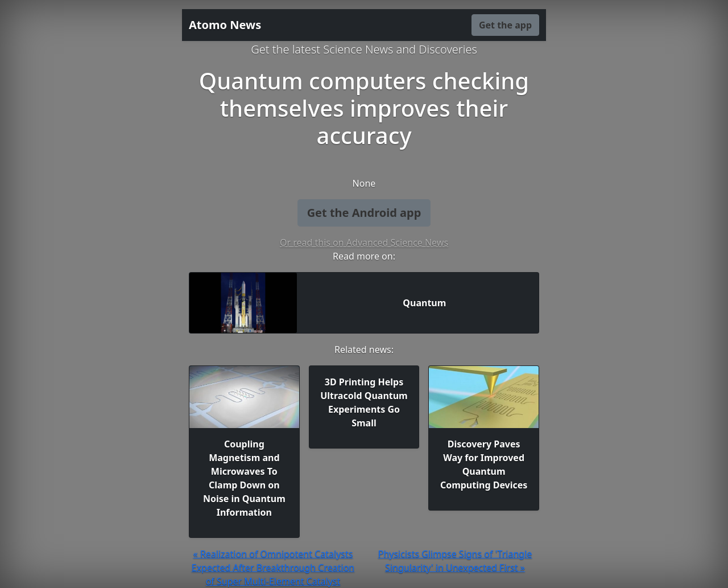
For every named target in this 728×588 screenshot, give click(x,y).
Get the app (505, 25)
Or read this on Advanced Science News (364, 242)
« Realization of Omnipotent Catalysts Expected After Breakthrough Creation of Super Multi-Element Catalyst (273, 568)
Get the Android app (364, 213)
